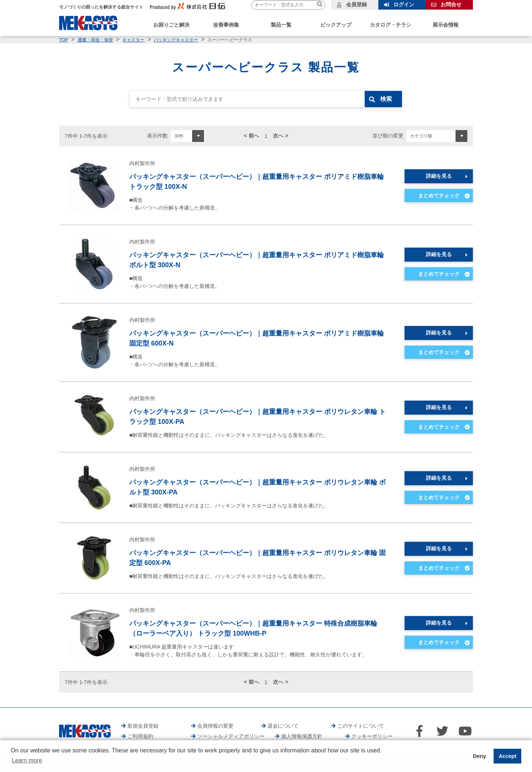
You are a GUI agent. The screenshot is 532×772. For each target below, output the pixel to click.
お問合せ (451, 4)
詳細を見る (439, 176)
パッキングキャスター (176, 40)
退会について (283, 726)
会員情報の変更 (215, 726)
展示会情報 (446, 25)
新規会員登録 (143, 726)
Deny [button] (479, 756)
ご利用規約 (140, 736)
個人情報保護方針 (302, 736)
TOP (64, 40)
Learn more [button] (27, 760)
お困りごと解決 (171, 25)
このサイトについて (361, 726)
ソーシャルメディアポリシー (231, 736)
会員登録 (357, 4)
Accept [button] (508, 756)
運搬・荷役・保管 (95, 40)
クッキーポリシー (372, 736)
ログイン (404, 4)
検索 (387, 99)
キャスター (133, 40)
